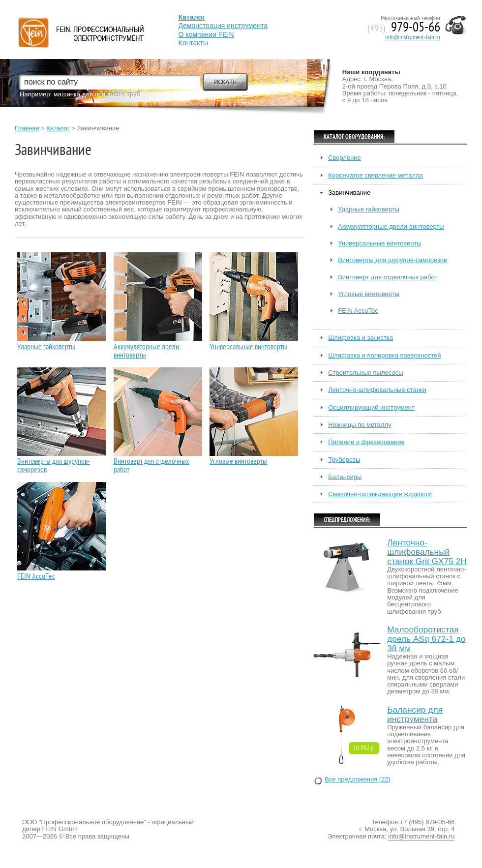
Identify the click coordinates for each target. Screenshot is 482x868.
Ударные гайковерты (46, 347)
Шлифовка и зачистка (361, 338)
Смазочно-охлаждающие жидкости (380, 494)
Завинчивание (349, 193)
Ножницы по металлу (360, 425)
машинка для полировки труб (97, 94)
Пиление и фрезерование (366, 442)
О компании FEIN (206, 34)
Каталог (58, 128)
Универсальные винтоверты (248, 347)
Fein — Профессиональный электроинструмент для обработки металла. (79, 21)
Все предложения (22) (358, 779)
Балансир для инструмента (415, 715)
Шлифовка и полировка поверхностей (384, 356)
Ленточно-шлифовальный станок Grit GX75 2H (427, 552)
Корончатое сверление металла (376, 176)
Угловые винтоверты (238, 462)
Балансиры (345, 477)
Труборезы (344, 460)
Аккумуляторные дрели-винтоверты (148, 351)
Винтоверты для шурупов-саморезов (54, 466)
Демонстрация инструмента (223, 26)
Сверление (345, 158)
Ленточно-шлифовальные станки (377, 390)
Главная (27, 128)
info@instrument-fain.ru (413, 37)
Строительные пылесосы (365, 373)
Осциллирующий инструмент (371, 408)
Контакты (193, 43)
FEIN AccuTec (36, 577)
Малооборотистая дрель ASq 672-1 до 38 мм (426, 639)
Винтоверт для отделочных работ (151, 466)
